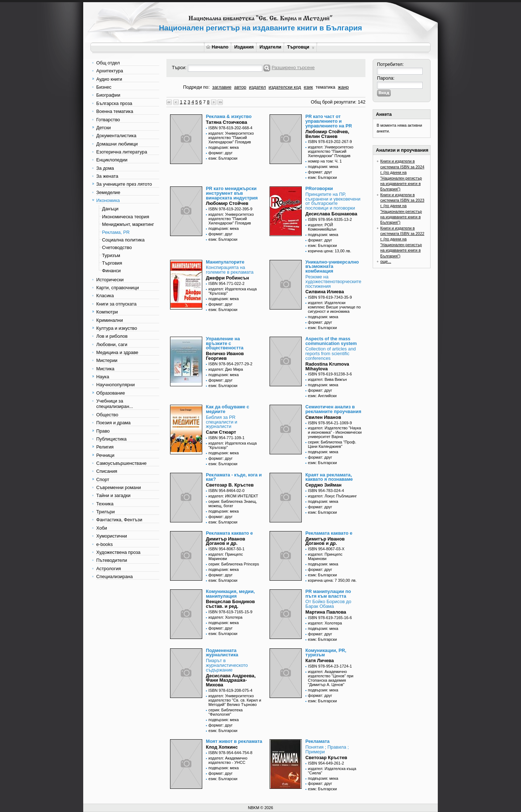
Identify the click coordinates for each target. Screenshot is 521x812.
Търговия (112, 263)
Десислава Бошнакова (331, 214)
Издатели (270, 47)
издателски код (285, 87)
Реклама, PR (116, 232)
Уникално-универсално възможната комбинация (332, 267)
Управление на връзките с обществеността (225, 343)
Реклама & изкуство (229, 116)
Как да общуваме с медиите (228, 409)
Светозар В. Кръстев (230, 485)
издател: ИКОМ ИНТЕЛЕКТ (233, 496)
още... (386, 261)
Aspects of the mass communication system (331, 341)
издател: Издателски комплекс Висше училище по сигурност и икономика (334, 307)
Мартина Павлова (326, 612)
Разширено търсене (293, 68)
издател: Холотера (225, 617)
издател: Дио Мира (226, 369)
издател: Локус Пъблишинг (332, 496)
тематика (325, 87)
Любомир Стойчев (227, 203)
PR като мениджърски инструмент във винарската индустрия (232, 193)
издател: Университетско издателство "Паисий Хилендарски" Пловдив (231, 138)
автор (240, 87)
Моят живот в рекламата (234, 741)
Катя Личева (320, 660)
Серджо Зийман (323, 485)
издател (257, 87)
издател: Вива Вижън (327, 379)
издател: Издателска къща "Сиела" (332, 771)
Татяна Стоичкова (226, 122)
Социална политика (123, 240)
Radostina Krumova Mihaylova (327, 366)
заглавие (222, 87)
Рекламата (317, 741)
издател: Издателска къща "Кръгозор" (233, 291)
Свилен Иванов (323, 417)
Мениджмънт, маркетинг (128, 224)
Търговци (300, 47)
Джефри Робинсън (227, 278)
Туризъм (111, 255)
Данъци (110, 209)
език (308, 87)
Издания (244, 47)
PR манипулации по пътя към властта (328, 594)
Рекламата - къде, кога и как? (234, 477)
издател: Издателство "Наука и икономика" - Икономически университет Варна (335, 432)
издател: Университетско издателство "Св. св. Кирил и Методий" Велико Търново (235, 700)
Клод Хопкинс (222, 747)
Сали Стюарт (221, 432)
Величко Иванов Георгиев (225, 356)
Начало (217, 47)
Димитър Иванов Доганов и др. (226, 541)
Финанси (111, 271)
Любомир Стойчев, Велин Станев (327, 134)
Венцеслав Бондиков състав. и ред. (230, 604)
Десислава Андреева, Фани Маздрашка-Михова (231, 680)
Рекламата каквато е (229, 533)
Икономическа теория (126, 217)
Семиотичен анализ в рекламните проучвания (333, 409)
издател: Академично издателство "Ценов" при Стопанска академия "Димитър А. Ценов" (331, 678)
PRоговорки (319, 188)
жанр (343, 87)
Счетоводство (117, 247)
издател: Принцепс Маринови (226, 556)
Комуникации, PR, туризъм (326, 653)
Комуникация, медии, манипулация (230, 594)
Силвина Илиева (325, 292)
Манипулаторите (225, 262)
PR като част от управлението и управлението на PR (329, 121)
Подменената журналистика (222, 653)
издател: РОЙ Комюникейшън (322, 227)
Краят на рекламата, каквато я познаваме (329, 477)
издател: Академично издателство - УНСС (228, 760)
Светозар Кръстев (326, 758)
